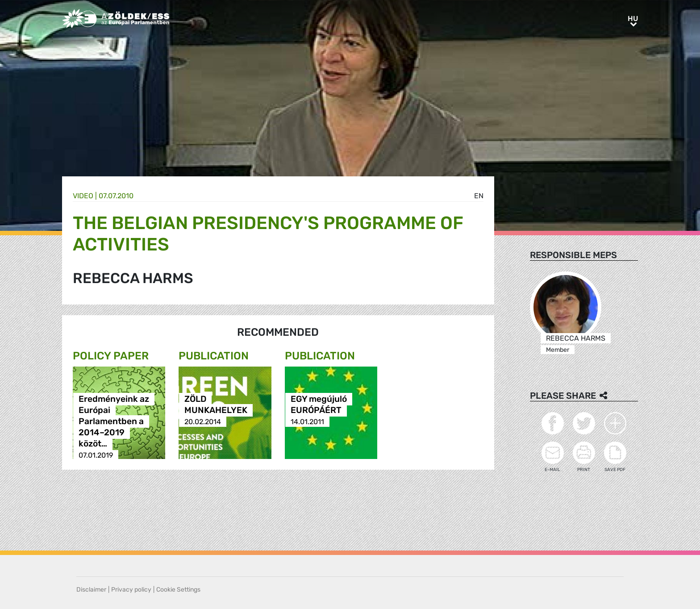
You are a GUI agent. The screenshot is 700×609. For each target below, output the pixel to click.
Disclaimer (91, 590)
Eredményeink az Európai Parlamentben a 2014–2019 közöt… (114, 422)
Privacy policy (131, 590)
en (479, 196)
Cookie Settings (178, 590)
